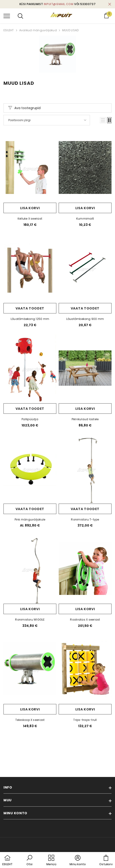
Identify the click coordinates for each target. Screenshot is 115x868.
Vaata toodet (30, 308)
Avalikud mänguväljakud (38, 30)
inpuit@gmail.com (59, 4)
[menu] (7, 16)
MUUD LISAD (70, 30)
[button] (103, 120)
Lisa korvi (30, 208)
